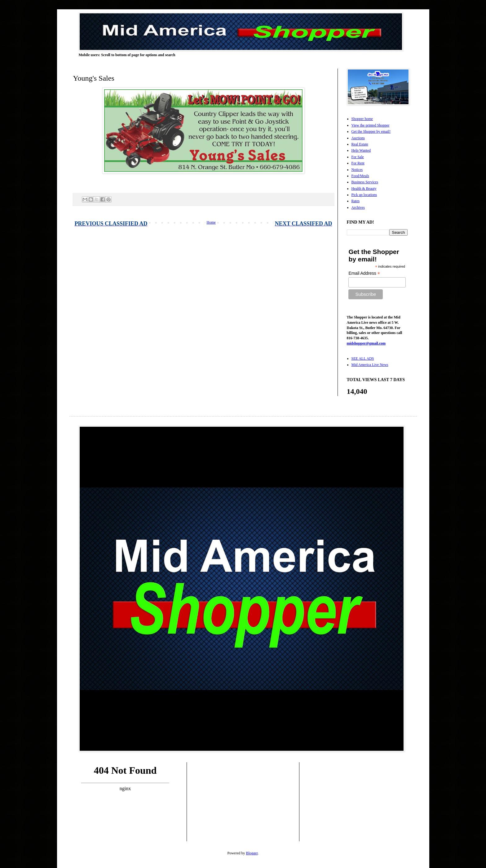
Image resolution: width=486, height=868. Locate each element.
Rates (356, 201)
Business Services (365, 182)
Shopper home (362, 119)
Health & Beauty (364, 189)
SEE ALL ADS (363, 358)
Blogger (252, 853)
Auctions (358, 138)
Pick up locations (364, 195)
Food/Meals (360, 176)
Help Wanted (361, 150)
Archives (358, 207)
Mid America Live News (370, 365)
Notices (357, 170)
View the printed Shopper (371, 125)
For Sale (358, 157)
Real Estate (360, 144)
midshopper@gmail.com (366, 343)
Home (211, 222)
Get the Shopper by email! (371, 131)
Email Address (364, 273)
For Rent (358, 163)
